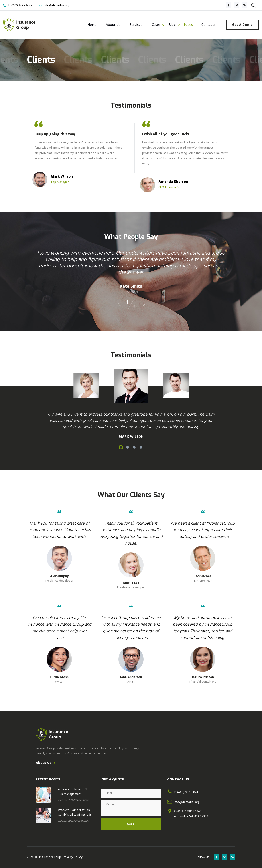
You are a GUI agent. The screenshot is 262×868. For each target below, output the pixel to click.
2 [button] (128, 447)
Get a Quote (242, 25)
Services (136, 25)
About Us (113, 25)
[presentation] (119, 304)
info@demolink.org (57, 5)
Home (92, 25)
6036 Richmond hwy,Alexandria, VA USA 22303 (191, 814)
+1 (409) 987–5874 (186, 792)
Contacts (209, 25)
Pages (189, 25)
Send (131, 824)
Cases (156, 25)
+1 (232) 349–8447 (20, 5)
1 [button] (121, 447)
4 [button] (141, 447)
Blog (172, 25)
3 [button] (134, 447)
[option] (131, 386)
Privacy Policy (73, 857)
